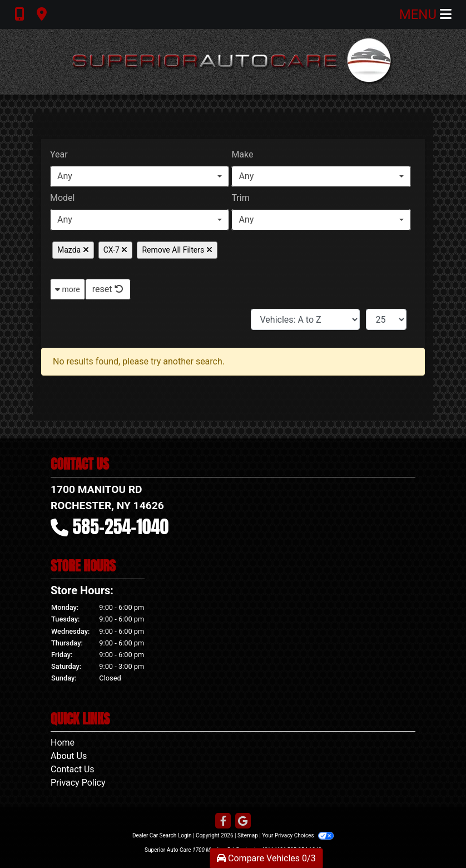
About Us (69, 756)
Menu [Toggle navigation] (425, 14)
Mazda (73, 250)
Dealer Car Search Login (162, 835)
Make (242, 154)
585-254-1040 (121, 527)
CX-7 (116, 250)
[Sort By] (305, 319)
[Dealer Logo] (233, 62)
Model (63, 198)
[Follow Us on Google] (243, 822)
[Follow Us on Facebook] (223, 822)
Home (63, 743)
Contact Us (73, 769)
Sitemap (248, 835)
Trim (240, 198)
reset (108, 289)
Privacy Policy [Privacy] (78, 783)
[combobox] (140, 176)
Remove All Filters (177, 250)
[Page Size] (386, 319)
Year (59, 154)
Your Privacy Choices (298, 835)
